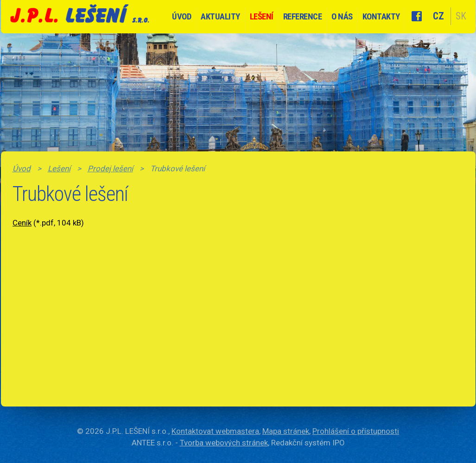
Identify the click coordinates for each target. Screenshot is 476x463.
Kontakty (381, 17)
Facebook (417, 16)
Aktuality (220, 17)
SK (461, 16)
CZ (438, 16)
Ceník (22, 223)
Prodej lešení (110, 169)
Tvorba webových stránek (224, 443)
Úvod (181, 17)
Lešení (262, 17)
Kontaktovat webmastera (215, 431)
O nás (342, 17)
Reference (303, 17)
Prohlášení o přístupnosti (356, 431)
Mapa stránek (286, 431)
